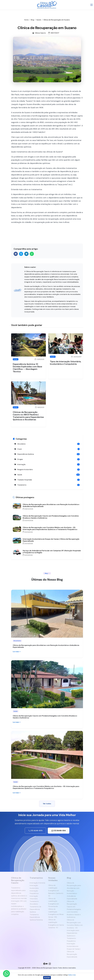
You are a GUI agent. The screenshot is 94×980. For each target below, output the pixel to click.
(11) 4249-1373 (35, 831)
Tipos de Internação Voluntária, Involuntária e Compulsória (66, 363)
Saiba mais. (72, 975)
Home (26, 20)
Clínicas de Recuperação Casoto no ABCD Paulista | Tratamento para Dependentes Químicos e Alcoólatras (28, 416)
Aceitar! (47, 978)
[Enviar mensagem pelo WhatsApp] (6, 974)
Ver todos (47, 804)
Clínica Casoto (47, 286)
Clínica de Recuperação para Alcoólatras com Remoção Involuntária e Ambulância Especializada (46, 646)
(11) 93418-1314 (59, 831)
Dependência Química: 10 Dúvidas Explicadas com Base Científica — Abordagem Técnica (27, 368)
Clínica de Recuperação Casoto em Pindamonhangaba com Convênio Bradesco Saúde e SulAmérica (45, 717)
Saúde (39, 20)
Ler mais (17, 652)
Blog (32, 20)
